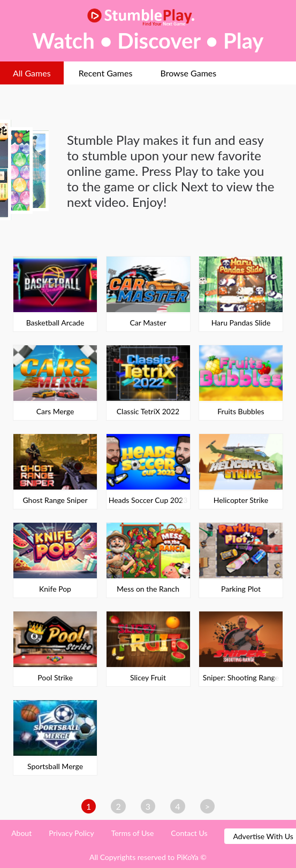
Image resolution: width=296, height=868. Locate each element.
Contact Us (189, 833)
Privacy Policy (71, 833)
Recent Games (106, 73)
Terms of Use (133, 833)
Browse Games (188, 73)
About (21, 833)
